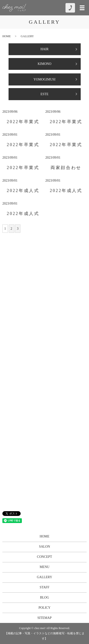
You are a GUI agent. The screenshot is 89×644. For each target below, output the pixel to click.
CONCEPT (45, 557)
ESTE (44, 94)
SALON (44, 547)
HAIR (44, 49)
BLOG (44, 597)
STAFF (44, 587)
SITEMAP (45, 618)
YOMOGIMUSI (44, 79)
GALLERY (44, 577)
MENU (44, 567)
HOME (7, 36)
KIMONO (45, 64)
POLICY (44, 608)
